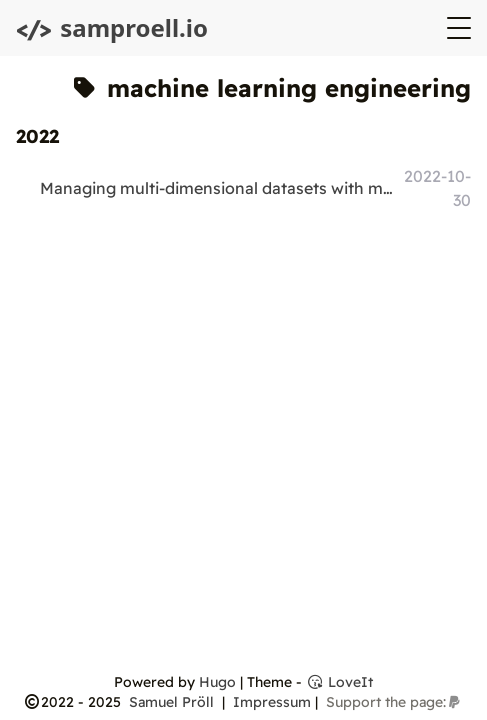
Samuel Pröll (173, 702)
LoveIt (339, 682)
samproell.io (112, 27)
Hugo (217, 682)
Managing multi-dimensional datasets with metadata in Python (219, 188)
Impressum (272, 702)
